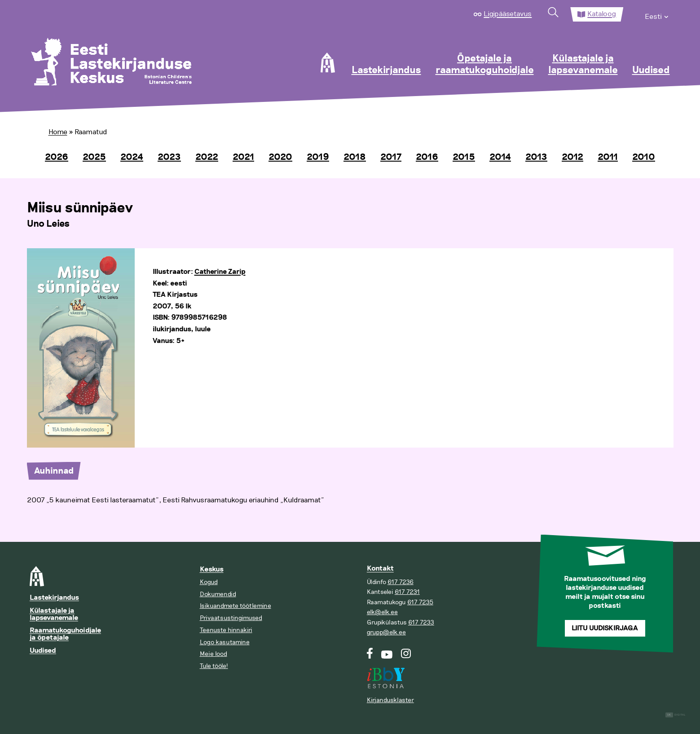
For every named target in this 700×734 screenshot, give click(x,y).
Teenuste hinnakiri (226, 630)
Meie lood (214, 654)
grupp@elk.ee (386, 632)
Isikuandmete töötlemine (236, 606)
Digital (676, 715)
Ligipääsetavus (508, 14)
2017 (391, 157)
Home (58, 132)
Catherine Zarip (220, 272)
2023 (169, 157)
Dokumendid (218, 594)
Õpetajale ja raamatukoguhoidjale (485, 65)
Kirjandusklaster (390, 700)
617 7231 (407, 592)
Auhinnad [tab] (54, 471)
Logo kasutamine (225, 642)
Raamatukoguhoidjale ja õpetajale (65, 634)
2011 (608, 157)
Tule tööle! (214, 666)
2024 (132, 157)
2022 (207, 157)
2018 (355, 157)
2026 (57, 157)
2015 (464, 157)
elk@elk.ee (382, 612)
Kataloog (602, 14)
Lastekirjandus (386, 70)
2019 (318, 157)
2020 (280, 157)
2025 (94, 157)
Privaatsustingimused (231, 618)
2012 (572, 157)
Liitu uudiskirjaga (605, 628)
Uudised (651, 70)
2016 (427, 157)
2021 (243, 157)
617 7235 (420, 602)
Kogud (209, 582)
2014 (500, 157)
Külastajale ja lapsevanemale (583, 65)
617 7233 (421, 622)
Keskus (212, 569)
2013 (536, 157)
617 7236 (401, 582)
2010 (644, 157)
